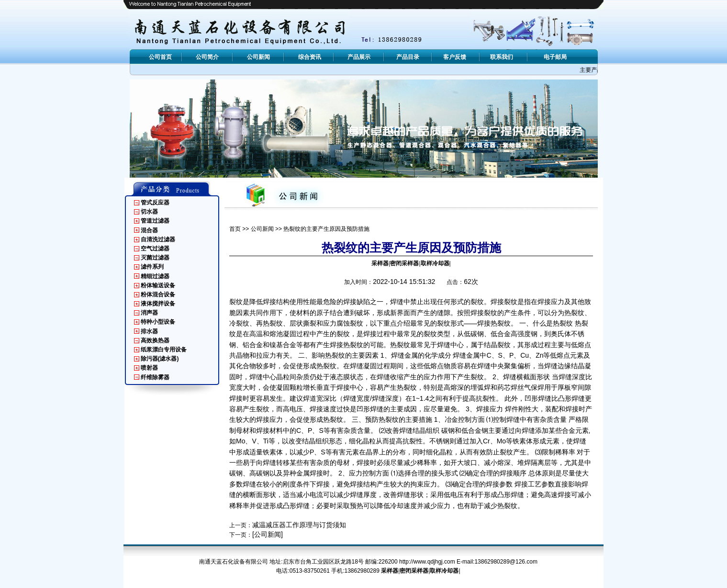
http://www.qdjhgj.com (427, 562)
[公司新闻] (268, 534)
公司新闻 (262, 229)
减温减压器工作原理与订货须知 (299, 525)
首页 (235, 229)
